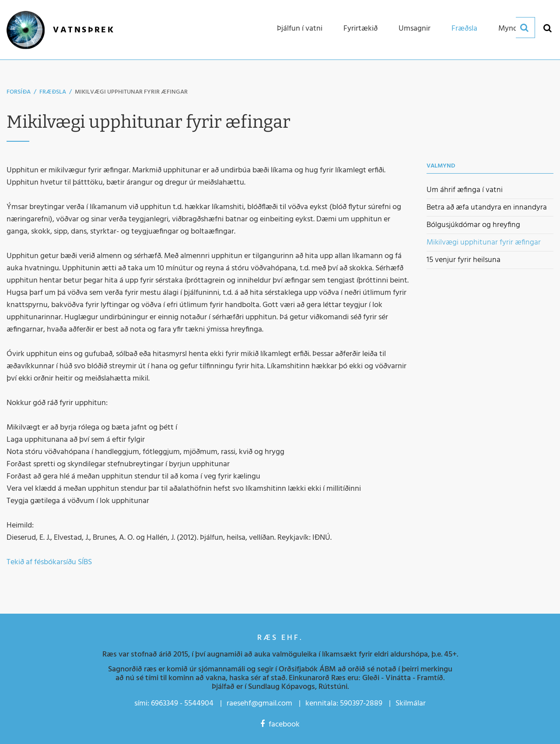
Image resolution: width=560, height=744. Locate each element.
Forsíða (19, 92)
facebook (280, 725)
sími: (142, 704)
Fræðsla (53, 92)
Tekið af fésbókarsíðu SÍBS (49, 562)
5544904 (199, 704)
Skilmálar (411, 704)
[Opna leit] (547, 28)
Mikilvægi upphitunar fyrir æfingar (131, 92)
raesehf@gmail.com (259, 704)
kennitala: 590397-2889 (344, 704)
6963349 (164, 704)
